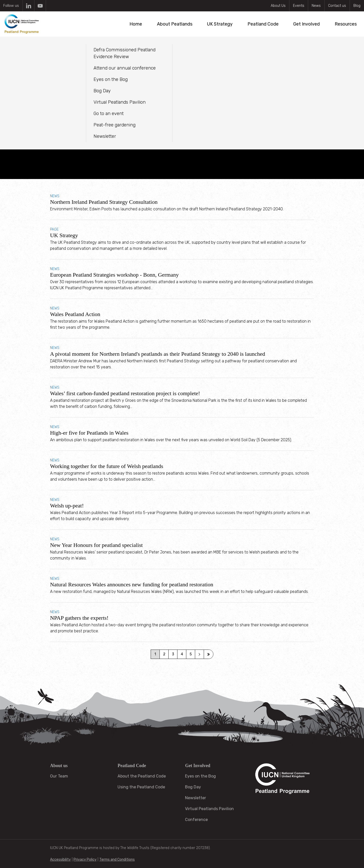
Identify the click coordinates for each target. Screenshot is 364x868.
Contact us (337, 6)
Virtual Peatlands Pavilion (209, 809)
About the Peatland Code (142, 776)
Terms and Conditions (117, 860)
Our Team (59, 776)
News (316, 6)
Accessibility (60, 860)
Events (299, 6)
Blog (357, 6)
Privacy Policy (85, 860)
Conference (196, 820)
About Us (278, 6)
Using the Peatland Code (141, 787)
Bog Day (193, 787)
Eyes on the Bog (200, 776)
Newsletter (196, 798)
